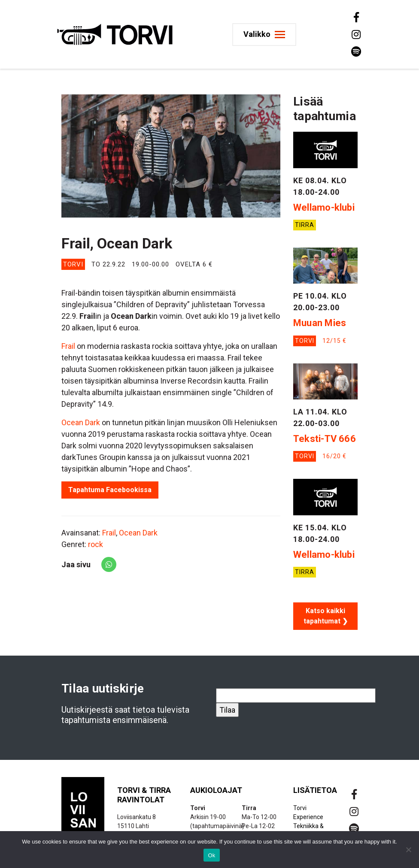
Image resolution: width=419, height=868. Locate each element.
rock (96, 544)
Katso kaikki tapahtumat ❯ (326, 616)
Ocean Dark (81, 422)
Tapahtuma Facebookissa (110, 490)
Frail (68, 346)
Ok (211, 855)
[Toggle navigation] (265, 35)
